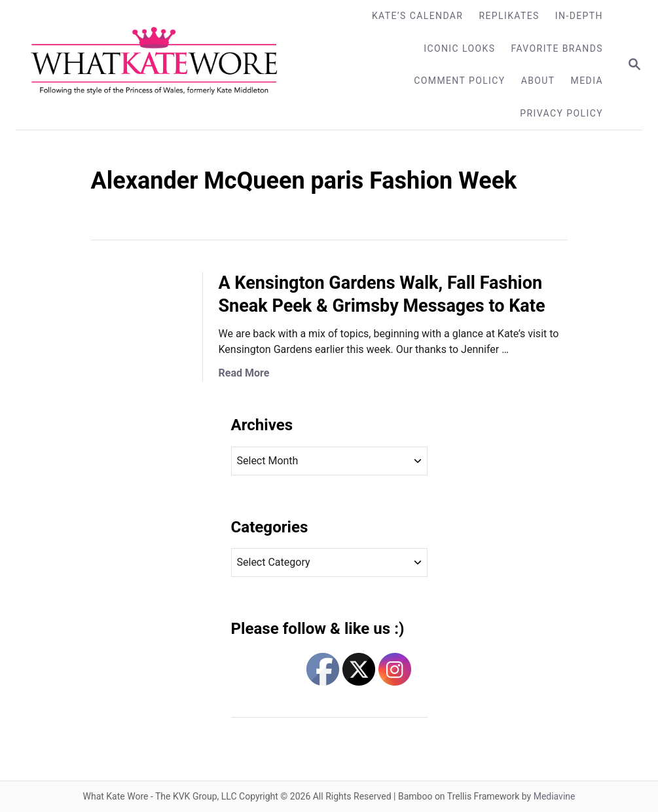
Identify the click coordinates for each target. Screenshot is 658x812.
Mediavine (555, 796)
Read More (244, 373)
